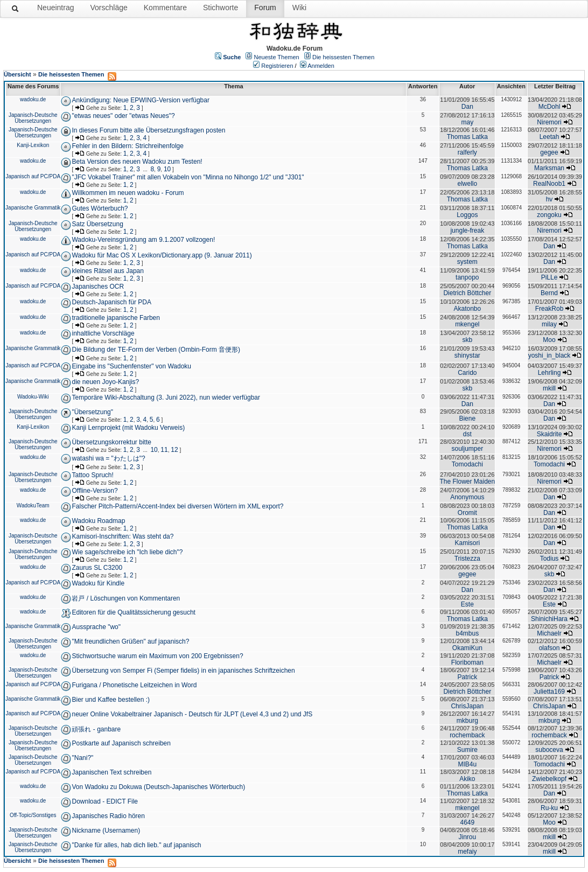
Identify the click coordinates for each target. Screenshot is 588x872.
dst (467, 434)
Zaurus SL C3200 (97, 568)
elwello (467, 184)
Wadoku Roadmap (98, 521)
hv (549, 199)
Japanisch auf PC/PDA (33, 176)
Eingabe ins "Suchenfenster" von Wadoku (131, 366)
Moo (549, 340)
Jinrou (467, 837)
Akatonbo (467, 309)
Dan (467, 107)
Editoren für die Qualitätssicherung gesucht (133, 612)
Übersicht (17, 74)
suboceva (549, 750)
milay (549, 324)
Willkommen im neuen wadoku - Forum (128, 193)
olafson (549, 648)
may (467, 122)
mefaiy (467, 852)
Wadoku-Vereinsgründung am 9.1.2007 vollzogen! (143, 240)
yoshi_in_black (549, 355)
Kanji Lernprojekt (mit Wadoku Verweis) (128, 428)
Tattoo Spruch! (92, 475)
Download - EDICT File (104, 801)
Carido (467, 373)
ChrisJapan (467, 706)
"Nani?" (82, 758)
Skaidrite (549, 434)
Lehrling (549, 373)
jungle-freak (467, 231)
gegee (549, 152)
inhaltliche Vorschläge (103, 333)
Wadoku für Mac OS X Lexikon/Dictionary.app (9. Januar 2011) (162, 255)
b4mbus (467, 633)
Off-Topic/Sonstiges (33, 815)
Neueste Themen (277, 57)
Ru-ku (549, 808)
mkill (549, 388)
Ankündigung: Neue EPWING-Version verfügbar (140, 100)
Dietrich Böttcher (467, 293)
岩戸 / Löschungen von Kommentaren (126, 598)
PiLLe (549, 277)
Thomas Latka (467, 137)
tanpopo (467, 277)
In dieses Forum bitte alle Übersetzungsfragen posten (148, 130)
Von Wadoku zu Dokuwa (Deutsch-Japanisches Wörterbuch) (158, 787)
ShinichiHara (549, 619)
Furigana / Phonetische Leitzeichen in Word (134, 685)
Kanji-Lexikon (33, 145)
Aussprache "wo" (96, 627)
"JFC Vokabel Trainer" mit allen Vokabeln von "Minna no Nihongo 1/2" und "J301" (188, 177)
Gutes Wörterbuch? (100, 208)
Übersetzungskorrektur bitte (111, 442)
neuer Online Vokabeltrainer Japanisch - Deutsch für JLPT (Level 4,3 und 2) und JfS (192, 714)
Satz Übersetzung (97, 224)
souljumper (467, 449)
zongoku (549, 215)
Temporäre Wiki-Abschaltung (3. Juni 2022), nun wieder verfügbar (166, 397)
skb (467, 340)
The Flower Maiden (467, 482)
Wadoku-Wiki (33, 397)
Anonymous (467, 497)
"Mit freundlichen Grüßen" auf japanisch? (130, 641)
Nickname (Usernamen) (106, 831)
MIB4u (467, 764)
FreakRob (549, 309)
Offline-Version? (94, 491)
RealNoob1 (549, 184)
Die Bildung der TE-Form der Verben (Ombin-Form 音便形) (156, 350)
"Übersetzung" (92, 412)
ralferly (467, 152)
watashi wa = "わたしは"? (108, 458)
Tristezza (467, 559)
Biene (467, 418)
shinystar (467, 355)
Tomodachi (467, 464)
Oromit (467, 513)
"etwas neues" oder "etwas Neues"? (123, 116)
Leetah (549, 137)
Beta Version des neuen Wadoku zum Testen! (137, 162)
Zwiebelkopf (549, 779)
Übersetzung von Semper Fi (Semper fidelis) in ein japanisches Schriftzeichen (183, 671)
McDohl (549, 107)
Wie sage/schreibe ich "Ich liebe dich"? (127, 552)
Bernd (549, 293)
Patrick (467, 677)
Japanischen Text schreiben (111, 772)
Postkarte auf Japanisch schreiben (121, 743)
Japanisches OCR (98, 287)
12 (174, 450)
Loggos (467, 215)
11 (164, 450)
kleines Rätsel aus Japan (107, 271)
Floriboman (467, 662)
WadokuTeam (33, 505)
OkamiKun (467, 648)
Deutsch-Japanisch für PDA (111, 302)
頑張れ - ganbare (96, 729)
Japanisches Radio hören (108, 816)
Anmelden (321, 66)
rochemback (467, 735)
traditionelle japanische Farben (115, 318)
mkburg (467, 721)
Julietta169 (549, 692)
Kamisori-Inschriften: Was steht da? (122, 536)
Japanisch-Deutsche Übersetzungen (33, 118)
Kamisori (467, 543)
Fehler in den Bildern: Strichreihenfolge (127, 146)
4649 (467, 822)
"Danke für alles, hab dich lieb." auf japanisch (136, 845)
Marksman (549, 168)
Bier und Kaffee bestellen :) (111, 700)
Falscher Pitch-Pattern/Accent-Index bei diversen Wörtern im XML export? (177, 506)
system (467, 262)
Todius (549, 559)
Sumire (467, 750)
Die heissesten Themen (343, 57)
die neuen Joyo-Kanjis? (105, 382)
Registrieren (277, 66)
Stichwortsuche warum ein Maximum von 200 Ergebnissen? (157, 656)
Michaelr (549, 633)
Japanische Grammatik (33, 208)
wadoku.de (33, 99)
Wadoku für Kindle (98, 583)
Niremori (549, 122)
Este (467, 604)
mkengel (467, 324)
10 (167, 169)
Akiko (467, 779)
